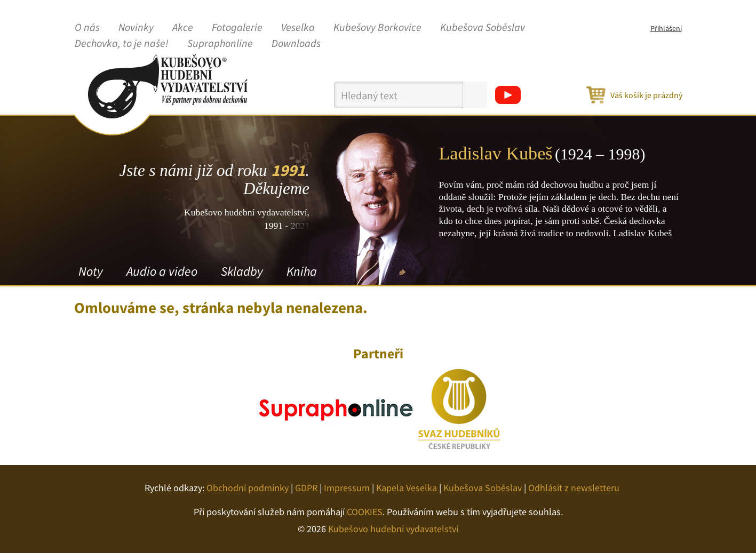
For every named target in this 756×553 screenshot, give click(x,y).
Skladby (242, 271)
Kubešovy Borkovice (377, 28)
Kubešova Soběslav (483, 28)
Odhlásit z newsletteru (574, 488)
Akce (183, 28)
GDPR (306, 488)
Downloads (296, 44)
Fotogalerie (237, 28)
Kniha (302, 271)
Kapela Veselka (407, 488)
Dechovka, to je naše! (122, 44)
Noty (91, 271)
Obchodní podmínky (248, 488)
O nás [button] (87, 28)
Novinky (136, 28)
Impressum (347, 488)
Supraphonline (220, 44)
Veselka (298, 28)
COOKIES (365, 512)
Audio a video (162, 271)
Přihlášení (666, 28)
